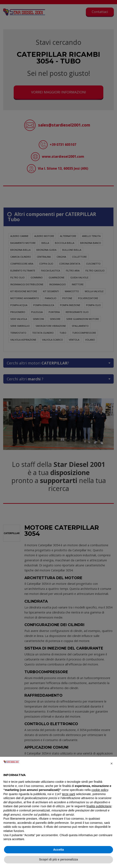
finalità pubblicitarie (99, 806)
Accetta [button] (59, 850)
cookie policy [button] (100, 790)
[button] (112, 763)
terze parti (69, 794)
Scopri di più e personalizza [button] (58, 859)
